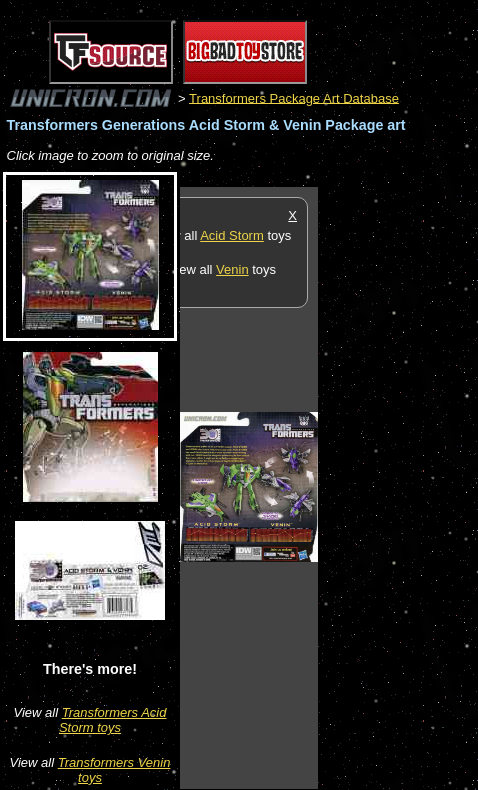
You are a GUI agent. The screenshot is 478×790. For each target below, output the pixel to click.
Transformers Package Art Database (294, 97)
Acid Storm (232, 235)
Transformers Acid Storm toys (113, 720)
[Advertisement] (398, 487)
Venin (232, 269)
